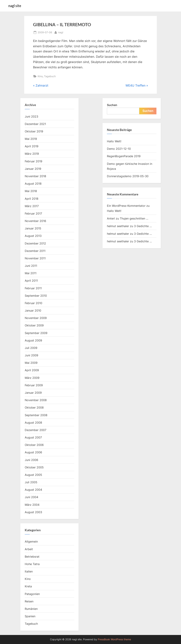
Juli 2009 (31, 348)
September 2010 (36, 296)
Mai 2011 (31, 273)
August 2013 (33, 236)
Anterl (111, 218)
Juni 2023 (31, 116)
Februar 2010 (33, 303)
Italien (29, 571)
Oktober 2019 (34, 131)
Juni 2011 (31, 266)
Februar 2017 (33, 213)
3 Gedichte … (143, 226)
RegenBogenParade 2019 (124, 156)
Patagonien (32, 594)
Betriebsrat (32, 557)
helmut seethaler (118, 226)
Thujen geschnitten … (134, 218)
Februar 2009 (34, 385)
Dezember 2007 (36, 430)
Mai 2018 (31, 191)
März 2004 (32, 505)
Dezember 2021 (35, 124)
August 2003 (33, 512)
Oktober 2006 (34, 445)
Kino (40, 76)
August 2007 (33, 437)
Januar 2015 (33, 228)
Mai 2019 (31, 139)
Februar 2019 (33, 161)
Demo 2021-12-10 (119, 149)
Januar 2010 (33, 310)
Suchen (112, 105)
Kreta (28, 586)
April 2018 (32, 199)
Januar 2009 (33, 393)
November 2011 (35, 258)
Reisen (29, 601)
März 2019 (32, 154)
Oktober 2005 (34, 467)
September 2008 (36, 415)
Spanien (30, 616)
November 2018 (35, 176)
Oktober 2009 (34, 325)
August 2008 (33, 423)
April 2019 (32, 146)
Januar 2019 (33, 169)
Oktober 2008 (34, 408)
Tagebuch (50, 76)
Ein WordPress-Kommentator (126, 206)
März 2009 (32, 378)
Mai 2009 (31, 363)
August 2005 (33, 475)
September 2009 (36, 333)
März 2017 (32, 206)
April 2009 (32, 370)
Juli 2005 (31, 482)
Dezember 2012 (35, 243)
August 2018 (33, 184)
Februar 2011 (33, 288)
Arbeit (29, 549)
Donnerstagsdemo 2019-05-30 (128, 176)
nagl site (15, 6)
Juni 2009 (31, 355)
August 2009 (33, 340)
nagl (61, 32)
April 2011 (31, 281)
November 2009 (36, 318)
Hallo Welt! (114, 141)
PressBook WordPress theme (114, 639)
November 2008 (36, 400)
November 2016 (35, 221)
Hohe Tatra (32, 564)
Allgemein (31, 542)
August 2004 (33, 490)
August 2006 (33, 452)
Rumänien (31, 609)
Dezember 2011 (35, 251)
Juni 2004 (31, 497)
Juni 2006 (31, 460)
